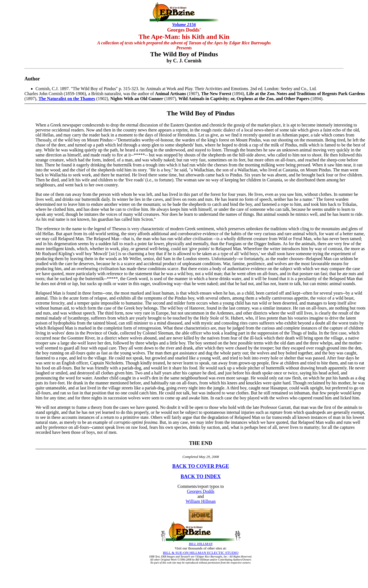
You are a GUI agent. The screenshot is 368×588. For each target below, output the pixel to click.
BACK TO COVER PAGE (201, 466)
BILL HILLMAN (201, 544)
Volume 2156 (184, 25)
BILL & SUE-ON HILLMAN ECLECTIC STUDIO (201, 553)
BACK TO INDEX (201, 477)
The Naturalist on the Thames (67, 99)
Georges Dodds (201, 491)
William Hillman (201, 501)
